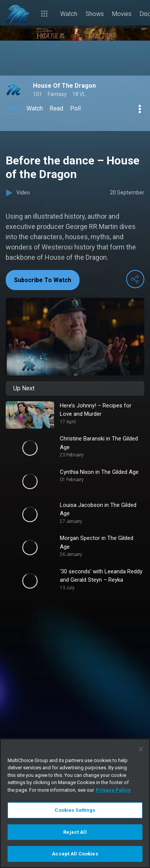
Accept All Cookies (75, 854)
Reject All (75, 832)
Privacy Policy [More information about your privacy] (113, 790)
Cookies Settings (75, 810)
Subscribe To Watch (43, 280)
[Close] (141, 749)
